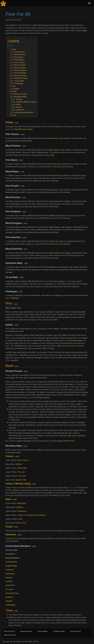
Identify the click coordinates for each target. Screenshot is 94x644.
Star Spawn (82, 30)
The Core (22, 476)
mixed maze (53, 175)
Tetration (9, 601)
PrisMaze (20, 507)
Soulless (72, 488)
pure (57, 190)
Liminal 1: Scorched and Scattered (31, 515)
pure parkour (54, 138)
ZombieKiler (10, 605)
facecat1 (9, 577)
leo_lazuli (9, 589)
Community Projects (75, 340)
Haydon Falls (21, 480)
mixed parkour (54, 150)
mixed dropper (54, 227)
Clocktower (22, 511)
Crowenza (10, 570)
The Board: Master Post (64, 441)
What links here (9, 631)
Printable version (59, 631)
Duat (20, 519)
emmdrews (10, 574)
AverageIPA (10, 554)
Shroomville (22, 468)
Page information (10, 635)
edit (16, 123)
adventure (53, 267)
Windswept (21, 503)
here (56, 320)
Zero (10, 625)
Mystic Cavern (23, 460)
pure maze (53, 164)
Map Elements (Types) (23, 129)
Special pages (43, 631)
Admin (56, 329)
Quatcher (9, 597)
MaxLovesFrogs (12, 593)
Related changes (26, 631)
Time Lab (21, 472)
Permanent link (76, 631)
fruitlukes (9, 581)
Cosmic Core (21, 523)
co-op (51, 281)
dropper (52, 215)
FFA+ (19, 308)
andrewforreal (11, 562)
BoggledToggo (11, 566)
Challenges (15, 298)
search (51, 241)
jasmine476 (10, 585)
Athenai (19, 464)
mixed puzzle (54, 201)
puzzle (51, 190)
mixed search (54, 253)
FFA (19, 20)
